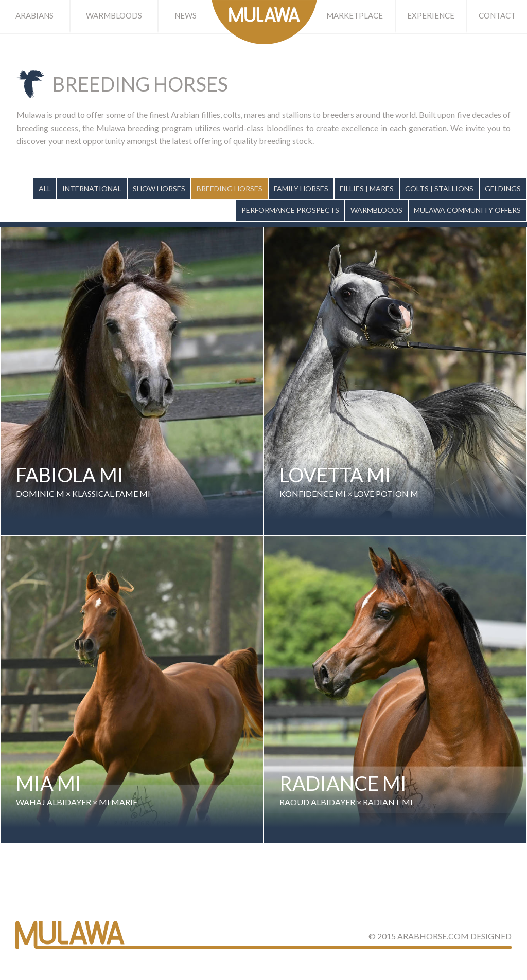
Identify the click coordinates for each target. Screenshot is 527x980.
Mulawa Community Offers (467, 210)
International (92, 188)
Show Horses (159, 188)
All (45, 188)
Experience (431, 15)
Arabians (34, 15)
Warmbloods (114, 15)
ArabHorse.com (433, 936)
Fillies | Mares (367, 188)
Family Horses (301, 188)
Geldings (503, 188)
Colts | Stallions (439, 188)
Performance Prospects (290, 210)
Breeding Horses (230, 188)
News (186, 15)
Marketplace (355, 15)
